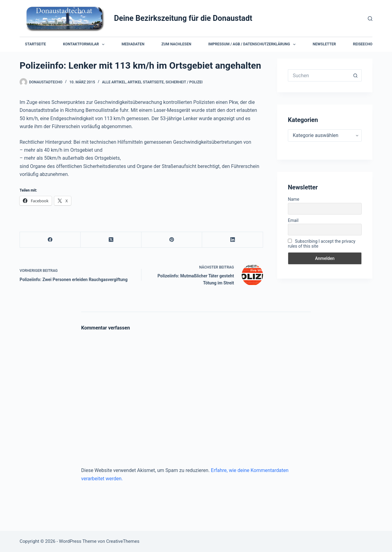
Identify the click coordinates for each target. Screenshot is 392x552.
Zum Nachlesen (176, 44)
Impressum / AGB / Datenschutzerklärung (253, 44)
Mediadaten (133, 44)
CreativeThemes (123, 541)
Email (293, 220)
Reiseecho (363, 44)
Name (294, 199)
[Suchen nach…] (319, 75)
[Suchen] (370, 19)
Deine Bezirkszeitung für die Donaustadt (183, 18)
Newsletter (324, 44)
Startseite (36, 44)
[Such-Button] (356, 75)
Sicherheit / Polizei (184, 82)
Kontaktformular (85, 44)
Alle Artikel (114, 82)
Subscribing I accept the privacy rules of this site (322, 244)
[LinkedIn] (232, 240)
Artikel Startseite (146, 82)
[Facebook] (50, 240)
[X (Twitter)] (111, 240)
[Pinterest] (172, 240)
